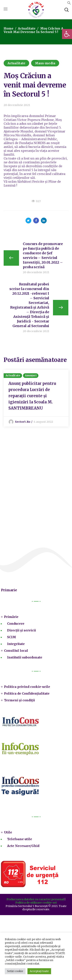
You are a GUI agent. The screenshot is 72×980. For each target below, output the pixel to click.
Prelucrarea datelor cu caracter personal (35, 899)
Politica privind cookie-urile (27, 687)
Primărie (11, 617)
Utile (8, 832)
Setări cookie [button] (15, 971)
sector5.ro (23, 422)
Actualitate (27, 28)
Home (9, 28)
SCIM (12, 637)
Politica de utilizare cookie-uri (36, 903)
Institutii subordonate (25, 657)
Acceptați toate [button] (39, 971)
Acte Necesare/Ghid (23, 846)
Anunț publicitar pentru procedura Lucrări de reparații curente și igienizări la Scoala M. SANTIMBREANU (32, 396)
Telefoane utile (20, 839)
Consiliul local (16, 651)
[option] (36, 398)
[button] (67, 34)
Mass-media (45, 63)
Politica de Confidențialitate (27, 693)
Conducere (16, 624)
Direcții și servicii (22, 630)
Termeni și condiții (19, 700)
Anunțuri (31, 375)
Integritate (16, 644)
